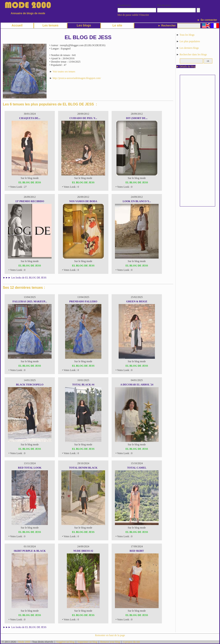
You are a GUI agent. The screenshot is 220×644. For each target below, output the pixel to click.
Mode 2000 (24, 642)
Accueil (17, 25)
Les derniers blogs (189, 48)
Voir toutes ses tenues (64, 72)
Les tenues (50, 25)
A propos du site (131, 642)
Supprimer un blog (87, 642)
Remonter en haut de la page (110, 635)
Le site (117, 25)
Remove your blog (110, 642)
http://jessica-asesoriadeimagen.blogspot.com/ (77, 78)
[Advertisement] (197, 141)
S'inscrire (144, 15)
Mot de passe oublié (128, 15)
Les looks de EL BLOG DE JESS (29, 278)
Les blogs (84, 25)
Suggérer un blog (65, 642)
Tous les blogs (187, 35)
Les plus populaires (190, 41)
